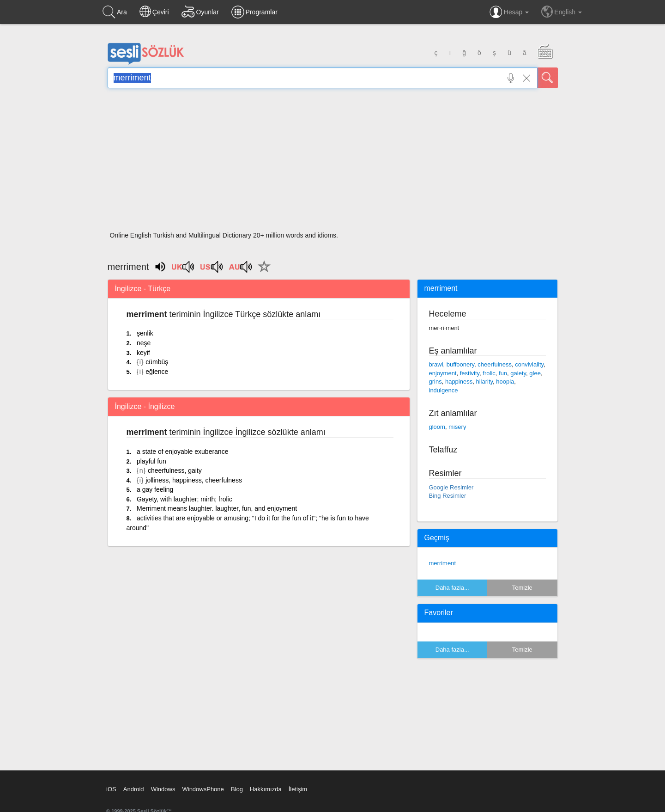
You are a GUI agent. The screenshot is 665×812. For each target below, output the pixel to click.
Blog (237, 789)
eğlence (157, 372)
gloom (437, 427)
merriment (443, 563)
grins (435, 382)
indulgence (444, 390)
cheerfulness (495, 364)
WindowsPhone (203, 789)
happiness (459, 382)
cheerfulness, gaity (175, 470)
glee (535, 373)
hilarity (484, 382)
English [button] (562, 12)
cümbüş (157, 362)
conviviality (529, 364)
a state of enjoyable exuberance (182, 452)
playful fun (151, 461)
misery (457, 427)
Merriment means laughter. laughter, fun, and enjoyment (217, 508)
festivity (470, 373)
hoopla (505, 382)
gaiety (518, 373)
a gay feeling (155, 489)
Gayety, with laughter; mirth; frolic (184, 499)
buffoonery (460, 364)
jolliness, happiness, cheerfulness (194, 480)
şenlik (145, 333)
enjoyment (443, 373)
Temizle (522, 588)
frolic (489, 373)
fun (503, 373)
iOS (111, 789)
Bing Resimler (448, 496)
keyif (143, 353)
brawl (436, 364)
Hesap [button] (509, 12)
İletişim (298, 789)
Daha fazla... (452, 588)
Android (134, 789)
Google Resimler (451, 487)
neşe (144, 343)
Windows (163, 789)
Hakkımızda (266, 789)
